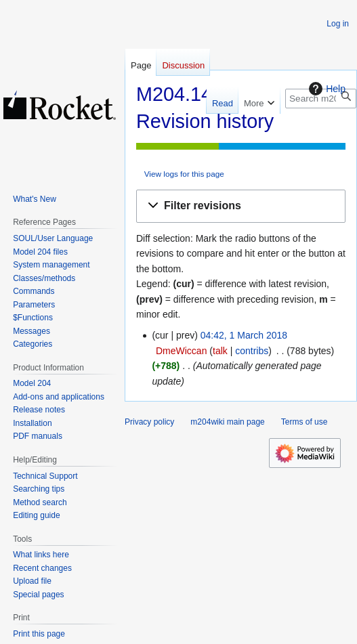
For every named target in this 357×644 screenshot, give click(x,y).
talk (220, 351)
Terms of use (304, 422)
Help (325, 89)
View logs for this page (184, 174)
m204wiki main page (227, 422)
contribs (252, 351)
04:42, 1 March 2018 (244, 335)
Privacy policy (149, 422)
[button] (241, 206)
